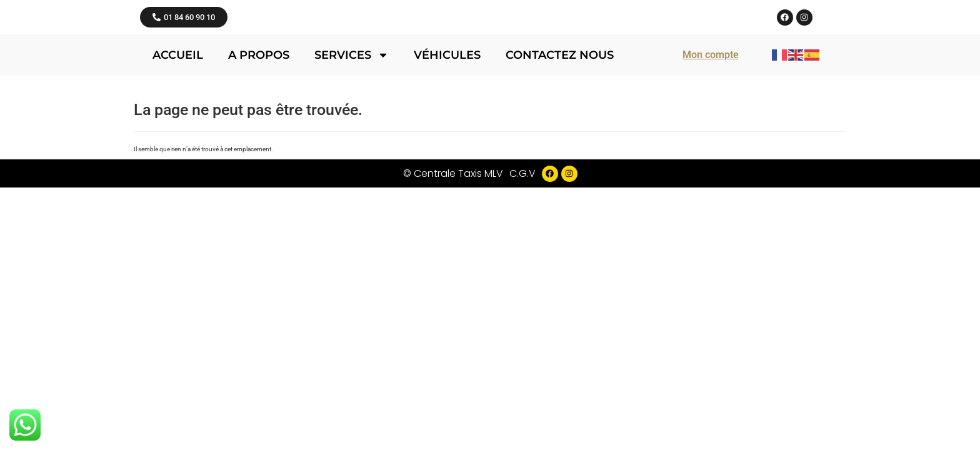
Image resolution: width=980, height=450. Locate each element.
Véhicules (447, 189)
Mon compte (711, 189)
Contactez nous (560, 189)
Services (352, 189)
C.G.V (522, 308)
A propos (259, 189)
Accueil (178, 189)
